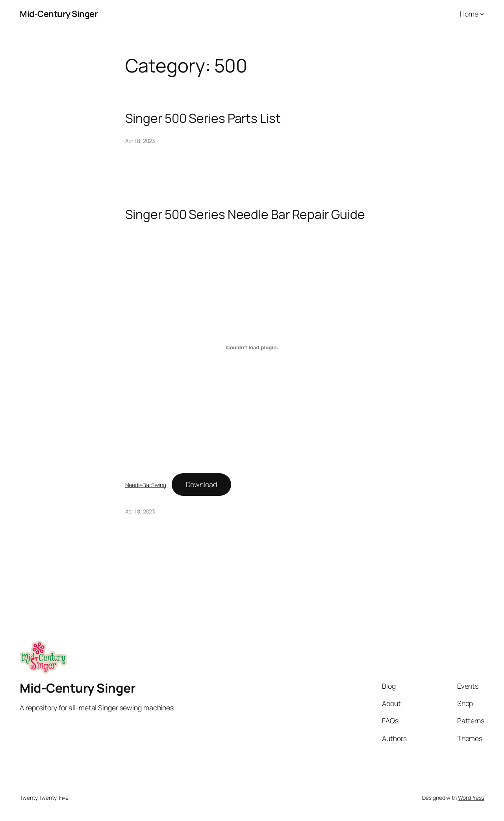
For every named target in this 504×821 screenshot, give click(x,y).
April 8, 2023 (140, 141)
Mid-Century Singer (59, 14)
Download (201, 484)
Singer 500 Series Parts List (203, 119)
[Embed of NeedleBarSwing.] (252, 347)
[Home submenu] (482, 14)
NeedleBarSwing (146, 485)
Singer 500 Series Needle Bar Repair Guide (245, 215)
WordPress (471, 798)
